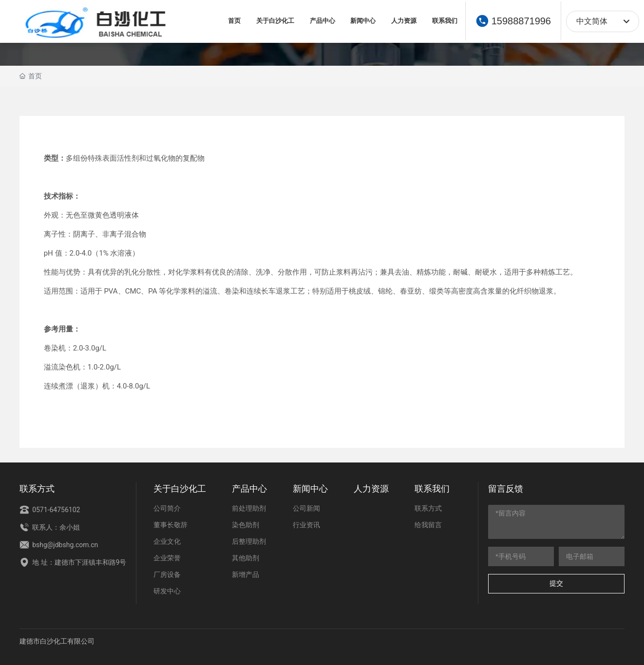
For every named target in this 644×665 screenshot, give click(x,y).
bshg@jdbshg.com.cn (59, 545)
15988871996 (521, 21)
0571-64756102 (50, 510)
